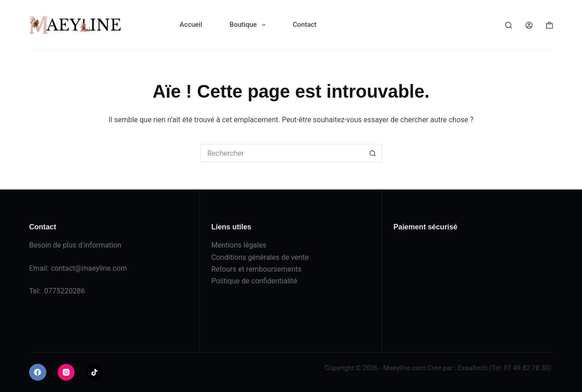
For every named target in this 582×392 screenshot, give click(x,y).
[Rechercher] (509, 25)
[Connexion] (529, 25)
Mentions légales (239, 245)
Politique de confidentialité (254, 281)
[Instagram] (66, 372)
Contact (305, 25)
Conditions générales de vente (260, 257)
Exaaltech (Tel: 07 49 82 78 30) (504, 368)
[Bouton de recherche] (373, 153)
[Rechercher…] (282, 153)
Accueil (191, 25)
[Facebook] (38, 372)
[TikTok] (95, 372)
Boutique (249, 25)
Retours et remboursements (256, 269)
